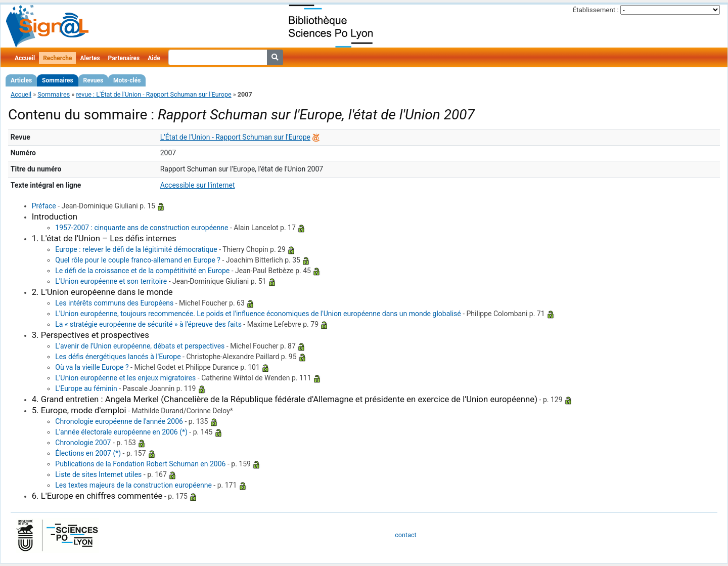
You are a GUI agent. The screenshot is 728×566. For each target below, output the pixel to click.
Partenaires (124, 58)
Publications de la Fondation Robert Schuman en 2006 (140, 464)
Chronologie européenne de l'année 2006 (119, 421)
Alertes (90, 58)
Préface (44, 206)
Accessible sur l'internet (198, 185)
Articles (21, 80)
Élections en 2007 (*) (88, 453)
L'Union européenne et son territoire (111, 281)
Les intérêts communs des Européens (114, 303)
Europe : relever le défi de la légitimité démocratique (136, 249)
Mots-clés (127, 80)
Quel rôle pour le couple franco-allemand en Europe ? (138, 260)
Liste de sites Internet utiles (98, 474)
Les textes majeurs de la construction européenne (133, 485)
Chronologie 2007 (83, 443)
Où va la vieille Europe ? (92, 367)
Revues (94, 80)
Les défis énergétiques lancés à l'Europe (118, 357)
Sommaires (57, 80)
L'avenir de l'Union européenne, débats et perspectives (140, 346)
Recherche (57, 58)
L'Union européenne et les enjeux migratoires (125, 378)
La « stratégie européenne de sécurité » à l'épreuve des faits (148, 324)
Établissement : (596, 10)
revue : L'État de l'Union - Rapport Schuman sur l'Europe (153, 94)
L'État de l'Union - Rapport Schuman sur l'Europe (235, 137)
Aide (154, 58)
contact (405, 535)
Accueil (25, 58)
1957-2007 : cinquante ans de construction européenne (142, 228)
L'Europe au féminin (86, 388)
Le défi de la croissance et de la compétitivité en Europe (142, 271)
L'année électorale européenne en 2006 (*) (121, 432)
